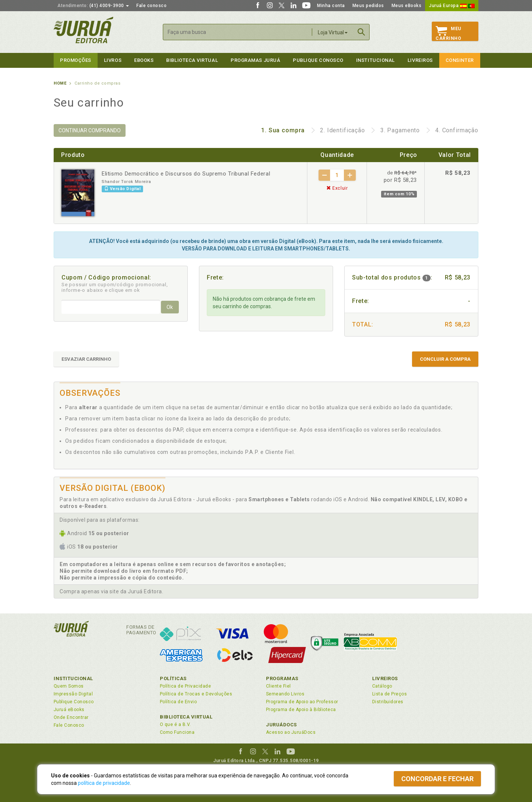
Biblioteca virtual (192, 60)
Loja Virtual (333, 32)
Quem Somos (69, 686)
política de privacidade (104, 783)
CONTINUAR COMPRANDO (90, 130)
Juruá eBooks (69, 710)
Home (60, 83)
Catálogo (382, 686)
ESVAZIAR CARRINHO (86, 359)
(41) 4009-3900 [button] (93, 6)
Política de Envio (178, 702)
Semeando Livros (285, 694)
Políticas (173, 678)
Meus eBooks (407, 6)
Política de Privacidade (185, 686)
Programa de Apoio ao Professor (302, 702)
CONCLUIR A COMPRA (445, 359)
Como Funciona (177, 732)
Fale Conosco (69, 725)
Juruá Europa (452, 6)
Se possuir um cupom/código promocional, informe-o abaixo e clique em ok (115, 287)
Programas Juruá (255, 60)
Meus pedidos (368, 6)
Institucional (376, 60)
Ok (170, 307)
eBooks (144, 60)
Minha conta (331, 6)
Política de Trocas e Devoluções (196, 694)
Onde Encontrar (71, 717)
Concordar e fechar (437, 779)
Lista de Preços (389, 694)
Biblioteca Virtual (186, 717)
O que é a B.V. (175, 724)
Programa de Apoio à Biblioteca (301, 710)
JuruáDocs (281, 725)
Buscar (361, 32)
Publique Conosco (318, 60)
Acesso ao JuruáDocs (291, 732)
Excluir (337, 188)
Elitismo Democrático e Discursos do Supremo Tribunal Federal (186, 174)
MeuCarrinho (448, 34)
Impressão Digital (73, 694)
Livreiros (420, 60)
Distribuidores (388, 702)
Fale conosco (151, 6)
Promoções (76, 60)
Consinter (460, 60)
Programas (282, 678)
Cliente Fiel (278, 686)
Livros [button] (113, 60)
